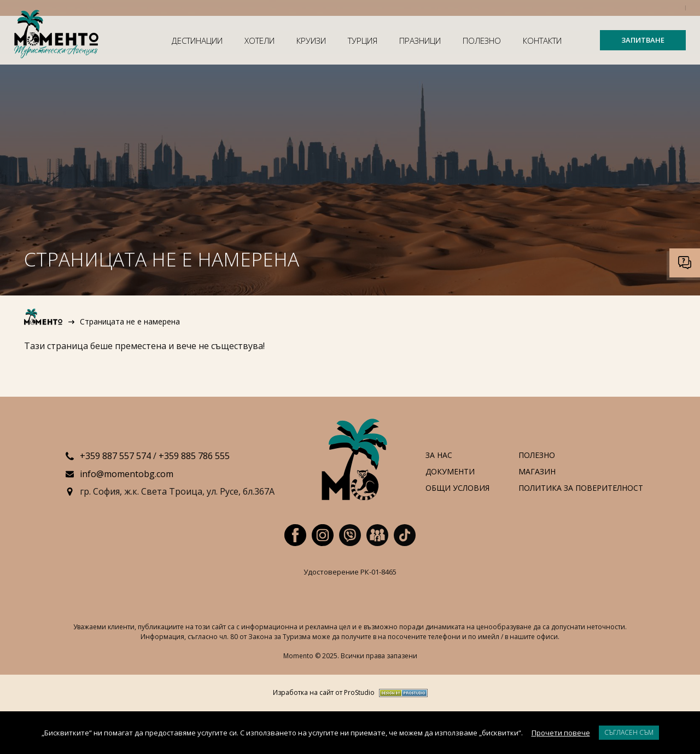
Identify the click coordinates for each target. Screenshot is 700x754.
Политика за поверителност (581, 488)
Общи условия (457, 488)
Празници (420, 40)
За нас (439, 456)
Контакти (542, 40)
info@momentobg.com (127, 474)
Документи (450, 472)
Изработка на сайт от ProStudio (324, 693)
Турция (363, 40)
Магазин (537, 472)
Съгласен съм (629, 732)
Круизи (311, 40)
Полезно (482, 40)
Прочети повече (561, 733)
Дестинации (197, 40)
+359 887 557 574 (115, 456)
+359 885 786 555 (194, 456)
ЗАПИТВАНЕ (643, 40)
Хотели (259, 40)
